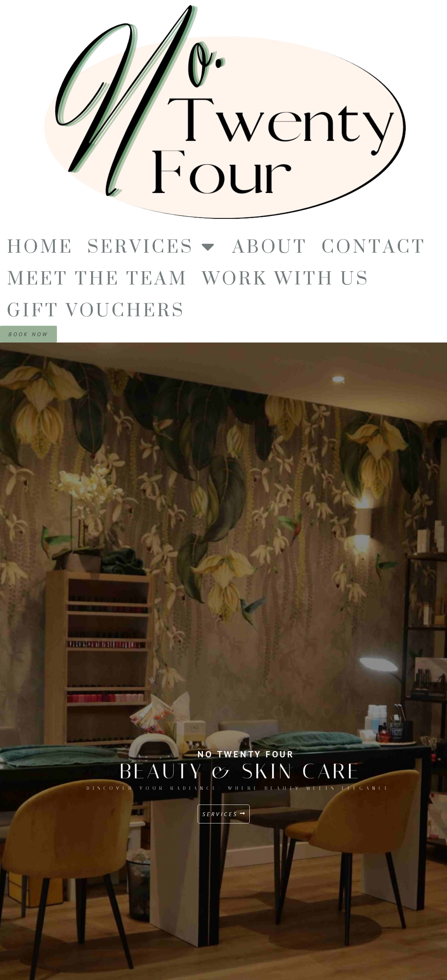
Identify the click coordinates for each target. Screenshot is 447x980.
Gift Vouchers (96, 310)
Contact (374, 246)
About (270, 246)
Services (153, 246)
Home (40, 246)
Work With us (286, 278)
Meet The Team (97, 278)
